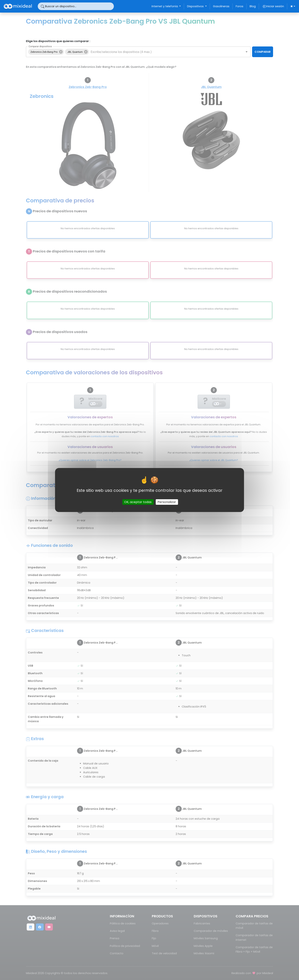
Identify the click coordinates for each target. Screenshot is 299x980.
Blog (253, 6)
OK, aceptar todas (138, 502)
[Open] (247, 52)
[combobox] (164, 52)
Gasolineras (221, 6)
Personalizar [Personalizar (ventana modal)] (167, 502)
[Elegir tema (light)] (293, 6)
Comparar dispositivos (40, 46)
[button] (46, 52)
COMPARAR (263, 52)
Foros (240, 6)
